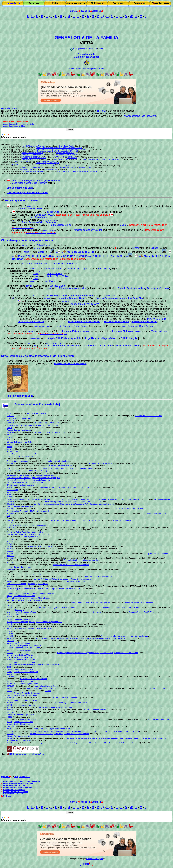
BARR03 (9, 650)
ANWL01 (10, 428)
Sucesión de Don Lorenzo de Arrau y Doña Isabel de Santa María (55, 166)
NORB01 (10, 684)
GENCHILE (45, 327)
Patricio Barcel (23, 650)
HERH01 (9, 660)
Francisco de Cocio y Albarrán (87, 230)
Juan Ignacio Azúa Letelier (24, 705)
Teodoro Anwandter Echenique (32, 153)
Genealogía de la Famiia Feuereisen (99, 577)
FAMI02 (57, 212)
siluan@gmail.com (113, 159)
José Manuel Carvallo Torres (25, 695)
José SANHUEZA (45, 215)
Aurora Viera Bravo (23, 276)
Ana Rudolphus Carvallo (30, 156)
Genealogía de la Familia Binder (27, 544)
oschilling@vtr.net (103, 603)
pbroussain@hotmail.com (39, 598)
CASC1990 (10, 698)
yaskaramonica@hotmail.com (48, 425)
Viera (101, 49)
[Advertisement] (87, 27)
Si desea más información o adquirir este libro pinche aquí (125, 636)
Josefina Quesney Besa (72, 298)
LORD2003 (10, 499)
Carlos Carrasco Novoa (23, 669)
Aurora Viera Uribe (17, 331)
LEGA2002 (10, 608)
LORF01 (9, 700)
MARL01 (9, 596)
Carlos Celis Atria (22, 731)
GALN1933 (10, 502)
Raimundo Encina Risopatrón (26, 619)
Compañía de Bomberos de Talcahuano (32, 435)
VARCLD (10, 624)
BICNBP (65, 302)
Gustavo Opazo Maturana (27, 549)
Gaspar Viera (14, 264)
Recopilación (18, 413)
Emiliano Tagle (20, 546)
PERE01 (9, 662)
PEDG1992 (10, 570)
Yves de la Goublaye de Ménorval (29, 738)
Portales (48, 691)
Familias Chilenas (51, 544)
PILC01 (9, 413)
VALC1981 (10, 743)
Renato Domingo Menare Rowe (27, 581)
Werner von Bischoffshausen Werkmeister (32, 520)
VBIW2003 (10, 521)
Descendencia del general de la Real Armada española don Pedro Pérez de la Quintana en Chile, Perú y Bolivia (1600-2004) (116, 738)
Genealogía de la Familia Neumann (144, 612)
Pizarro (25, 252)
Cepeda (154, 248)
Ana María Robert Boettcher (18, 532)
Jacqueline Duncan (85, 168)
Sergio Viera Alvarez (18, 338)
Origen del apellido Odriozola (26, 444)
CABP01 (9, 506)
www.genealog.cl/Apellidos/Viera (140, 116)
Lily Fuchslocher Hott (24, 423)
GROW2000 (11, 638)
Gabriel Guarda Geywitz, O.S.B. (28, 416)
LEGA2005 (10, 636)
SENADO (10, 634)
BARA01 (9, 643)
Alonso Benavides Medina (65, 153)
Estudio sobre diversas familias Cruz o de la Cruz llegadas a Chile (61, 504)
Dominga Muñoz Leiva (158, 288)
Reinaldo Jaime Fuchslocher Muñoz (21, 511)
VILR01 (38, 339)
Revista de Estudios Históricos (100, 463)
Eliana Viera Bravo (22, 273)
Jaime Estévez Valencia (24, 655)
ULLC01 (9, 724)
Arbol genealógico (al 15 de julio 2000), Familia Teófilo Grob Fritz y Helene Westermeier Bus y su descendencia (82, 638)
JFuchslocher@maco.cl (44, 475)
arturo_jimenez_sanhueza (46, 622)
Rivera (136, 248)
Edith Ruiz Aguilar (129, 338)
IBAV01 (30, 343)
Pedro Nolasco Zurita (60, 225)
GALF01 (9, 681)
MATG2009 (31, 331)
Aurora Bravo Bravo (54, 268)
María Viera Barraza (23, 248)
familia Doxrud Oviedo (22, 161)
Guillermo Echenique (23, 667)
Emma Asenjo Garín (26, 170)
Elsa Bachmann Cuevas (16, 584)
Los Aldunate (12, 591)
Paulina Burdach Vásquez (67, 168)
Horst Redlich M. (14, 603)
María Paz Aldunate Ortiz (17, 614)
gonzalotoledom (160, 719)
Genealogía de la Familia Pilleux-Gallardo (22, 781)
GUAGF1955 (11, 468)
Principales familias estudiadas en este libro (82, 560)
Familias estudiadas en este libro (70, 363)
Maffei (113, 296)
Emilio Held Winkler (23, 514)
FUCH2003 (10, 589)
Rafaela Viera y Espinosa (20, 326)
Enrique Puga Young (22, 605)
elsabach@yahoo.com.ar (38, 584)
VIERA (87, 43)
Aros (49, 343)
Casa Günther (12, 490)
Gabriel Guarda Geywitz (26, 509)
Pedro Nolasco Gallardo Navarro (29, 502)
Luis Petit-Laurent (14, 574)
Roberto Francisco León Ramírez (94, 159)
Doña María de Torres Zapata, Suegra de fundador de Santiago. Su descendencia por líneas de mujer (71, 731)
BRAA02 (33, 269)
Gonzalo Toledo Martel (23, 567)
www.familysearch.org (22, 418)
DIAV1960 (10, 688)
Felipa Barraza (44, 245)
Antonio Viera (14, 245)
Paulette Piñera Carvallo (144, 321)
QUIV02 (9, 627)
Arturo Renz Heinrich (51, 170)
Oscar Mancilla (20, 631)
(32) (134, 256)
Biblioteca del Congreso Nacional (27, 665)
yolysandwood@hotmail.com (43, 593)
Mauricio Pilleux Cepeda (86, 57)
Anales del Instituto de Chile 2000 (28, 542)
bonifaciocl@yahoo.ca (122, 520)
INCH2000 (10, 542)
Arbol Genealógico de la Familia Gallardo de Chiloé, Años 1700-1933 (72, 502)
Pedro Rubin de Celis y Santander (39, 222)
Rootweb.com (12, 451)
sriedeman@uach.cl (40, 525)
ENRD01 (9, 715)
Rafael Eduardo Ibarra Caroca (98, 346)
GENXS (12, 754)
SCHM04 (10, 674)
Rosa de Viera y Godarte (28, 220)
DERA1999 (30, 286)
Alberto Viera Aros (17, 343)
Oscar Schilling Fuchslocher (27, 487)
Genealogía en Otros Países (16, 792)
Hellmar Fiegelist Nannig (25, 653)
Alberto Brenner (13, 537)
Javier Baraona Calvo (82, 296)
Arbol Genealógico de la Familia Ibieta (55, 729)
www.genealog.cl (80, 49)
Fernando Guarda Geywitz (27, 468)
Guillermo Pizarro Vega (24, 703)
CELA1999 (10, 731)
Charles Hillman (72, 158)
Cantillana (57, 343)
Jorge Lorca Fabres (22, 700)
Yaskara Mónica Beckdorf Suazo (20, 425)
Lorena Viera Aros (22, 346)
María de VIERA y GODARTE (31, 212)
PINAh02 (10, 447)
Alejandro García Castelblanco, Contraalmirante (26, 572)
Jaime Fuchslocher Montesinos (20, 475)
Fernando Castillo (22, 551)
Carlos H (16, 577)
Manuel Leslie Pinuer (29, 159)
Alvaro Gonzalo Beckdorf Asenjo (33, 171)
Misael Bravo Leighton (78, 268)
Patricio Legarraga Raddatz (27, 608)
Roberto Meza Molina (58, 276)
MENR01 (10, 581)
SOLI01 (9, 691)
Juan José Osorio (38, 217)
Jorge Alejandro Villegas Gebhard (101, 338)
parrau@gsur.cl (39, 600)
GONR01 (10, 495)
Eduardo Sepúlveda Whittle (131, 288)
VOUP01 (9, 629)
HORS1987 (10, 686)
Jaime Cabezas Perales (24, 506)
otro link (105, 444)
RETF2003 (10, 563)
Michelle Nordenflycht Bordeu (26, 683)
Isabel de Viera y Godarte (28, 230)
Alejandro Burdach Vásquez (68, 154)
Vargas (155, 331)
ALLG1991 (10, 464)
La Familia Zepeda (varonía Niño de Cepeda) (73, 703)
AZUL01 (9, 705)
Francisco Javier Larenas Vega (28, 539)
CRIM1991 (10, 710)
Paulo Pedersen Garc (25, 569)
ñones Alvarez (23, 657)
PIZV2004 (26, 246)
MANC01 (10, 631)
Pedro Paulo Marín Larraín (24, 596)
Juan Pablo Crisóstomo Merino (28, 710)
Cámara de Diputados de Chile (19, 442)
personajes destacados (48, 180)
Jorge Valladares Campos (26, 743)
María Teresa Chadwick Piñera (84, 321)
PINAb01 (10, 544)
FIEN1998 (10, 653)
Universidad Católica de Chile (84, 304)
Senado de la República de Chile (28, 634)
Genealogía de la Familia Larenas (55, 648)
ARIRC (9, 492)
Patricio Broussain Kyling (17, 598)
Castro (123, 225)
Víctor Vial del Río (157, 688)
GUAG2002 (10, 509)
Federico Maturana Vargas (76, 331)
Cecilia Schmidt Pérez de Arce (26, 672)
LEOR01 (9, 456)
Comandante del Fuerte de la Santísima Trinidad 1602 (53, 264)
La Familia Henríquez (23, 447)
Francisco (19, 729)
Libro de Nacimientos (16, 459)
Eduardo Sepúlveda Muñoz (73, 288)
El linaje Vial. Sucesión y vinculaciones (43, 688)
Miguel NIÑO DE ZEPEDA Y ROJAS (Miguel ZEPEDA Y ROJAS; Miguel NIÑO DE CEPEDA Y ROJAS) (71, 256)
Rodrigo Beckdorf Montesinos (68, 171)
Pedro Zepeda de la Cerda (80, 252)
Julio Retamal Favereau (25, 558)
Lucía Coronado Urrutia (128, 346)
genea (75, 11)
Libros (15, 492)
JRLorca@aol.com (162, 499)
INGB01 (9, 717)
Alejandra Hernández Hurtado (26, 660)
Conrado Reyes (54, 273)
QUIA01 (9, 658)
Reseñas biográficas (51, 665)
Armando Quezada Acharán (18, 579)
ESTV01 (9, 655)
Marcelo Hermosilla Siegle (18, 534)
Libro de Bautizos (22, 449)
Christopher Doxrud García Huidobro (22, 471)
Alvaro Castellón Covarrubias (19, 466)
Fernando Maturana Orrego (127, 331)
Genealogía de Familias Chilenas (49, 447)
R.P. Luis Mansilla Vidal (25, 420)
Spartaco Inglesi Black (22, 717)
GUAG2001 (10, 712)
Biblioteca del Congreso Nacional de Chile (55, 707)
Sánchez (54, 286)
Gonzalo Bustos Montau (76, 581)
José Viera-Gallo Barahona (29, 298)
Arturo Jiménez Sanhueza (17, 622)
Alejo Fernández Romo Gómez (72, 326)
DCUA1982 (38, 327)
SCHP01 (9, 672)
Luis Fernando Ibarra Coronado (62, 346)
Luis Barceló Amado (22, 643)
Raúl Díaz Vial (20, 688)
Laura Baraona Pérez (56, 296)
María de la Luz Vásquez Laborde (33, 154)
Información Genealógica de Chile (18, 783)
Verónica (17, 681)
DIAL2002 (10, 729)
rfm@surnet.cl (43, 511)
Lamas (35, 729)
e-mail (32, 614)
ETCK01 (9, 485)
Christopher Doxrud (50, 161)
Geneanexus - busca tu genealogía (30, 754)
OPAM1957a (11, 549)
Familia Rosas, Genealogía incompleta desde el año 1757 (57, 588)
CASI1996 (10, 551)
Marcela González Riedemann (27, 494)
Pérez (107, 296)
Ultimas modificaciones (10, 144)
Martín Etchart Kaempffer (24, 485)
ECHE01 (9, 667)
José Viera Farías (16, 286)
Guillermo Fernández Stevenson (27, 693)
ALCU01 (9, 523)
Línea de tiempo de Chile (20, 188)
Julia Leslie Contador (61, 159)
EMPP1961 (10, 641)
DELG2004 (10, 739)
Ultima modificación (78, 69)
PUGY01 (9, 605)
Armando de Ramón (24, 528)
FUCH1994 (10, 423)
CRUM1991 (10, 504)
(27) (168, 252)
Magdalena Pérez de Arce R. (26, 662)
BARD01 (31, 296)
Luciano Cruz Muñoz (24, 504)
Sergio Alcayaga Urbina (23, 523)
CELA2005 (10, 734)
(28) (56, 252)
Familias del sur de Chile (20, 396)
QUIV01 (9, 617)
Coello (41, 252)
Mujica (107, 268)
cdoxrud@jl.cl (43, 471)
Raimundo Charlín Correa (26, 726)
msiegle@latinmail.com (40, 534)
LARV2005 (10, 539)
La (15, 437)
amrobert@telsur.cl (40, 532)
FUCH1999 (10, 433)
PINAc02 (9, 437)
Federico (25, 158)
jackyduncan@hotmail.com (59, 461)
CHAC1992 (10, 727)
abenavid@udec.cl (38, 482)
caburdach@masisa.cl (41, 480)
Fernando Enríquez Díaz (24, 715)
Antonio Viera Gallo (17, 296)
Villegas (163, 331)
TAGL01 (9, 547)
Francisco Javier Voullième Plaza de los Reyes (33, 629)
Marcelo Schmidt (21, 674)
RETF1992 (48, 298)
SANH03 (32, 339)
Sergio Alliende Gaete (24, 463)
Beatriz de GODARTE (31, 209)
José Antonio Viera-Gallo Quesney (29, 183)
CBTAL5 (9, 435)
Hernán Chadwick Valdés (117, 321)
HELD (10, 514)
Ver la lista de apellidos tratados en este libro (121, 608)
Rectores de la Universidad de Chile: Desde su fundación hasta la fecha (62, 579)
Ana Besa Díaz (135, 298)
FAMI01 (9, 418)
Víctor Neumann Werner (26, 612)
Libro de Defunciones (23, 624)
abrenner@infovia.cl (30, 537)
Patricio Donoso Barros (23, 722)
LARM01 (9, 646)
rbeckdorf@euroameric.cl (88, 171)
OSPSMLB (10, 449)
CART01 (9, 696)
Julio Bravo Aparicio (22, 736)
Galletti (24, 681)
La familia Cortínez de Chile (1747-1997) (47, 734)
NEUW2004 (10, 612)
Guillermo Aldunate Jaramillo (62, 156)
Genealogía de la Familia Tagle (40, 546)
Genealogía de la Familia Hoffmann (138, 603)
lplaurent (32, 574)
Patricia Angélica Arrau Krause (19, 600)
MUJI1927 (10, 497)
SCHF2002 (10, 487)
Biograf (25, 707)
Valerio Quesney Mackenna (111, 298)
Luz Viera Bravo (21, 281)
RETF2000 (10, 558)
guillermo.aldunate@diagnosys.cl (46, 478)
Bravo (100, 268)
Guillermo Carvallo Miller (38, 158)
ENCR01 (9, 619)
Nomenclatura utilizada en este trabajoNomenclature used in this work (18, 125)
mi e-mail (101, 111)
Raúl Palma (50, 281)
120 (23, 264)
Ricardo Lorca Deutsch (25, 499)
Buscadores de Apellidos (14, 794)
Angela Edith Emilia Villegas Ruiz (64, 338)
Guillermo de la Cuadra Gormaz (29, 586)
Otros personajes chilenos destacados (27, 193)
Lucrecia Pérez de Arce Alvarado (33, 146)
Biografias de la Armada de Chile (60, 572)
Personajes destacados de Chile (18, 788)
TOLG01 (9, 567)
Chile (91, 49)
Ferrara (30, 681)
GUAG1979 (45, 220)
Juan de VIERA (18, 206)
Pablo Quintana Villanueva (24, 617)
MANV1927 (10, 421)
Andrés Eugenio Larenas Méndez (27, 645)
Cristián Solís (18, 691)
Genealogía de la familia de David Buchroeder (26, 454)
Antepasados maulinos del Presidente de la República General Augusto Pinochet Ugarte (74, 743)
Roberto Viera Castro (18, 268)
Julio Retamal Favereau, (25, 554)
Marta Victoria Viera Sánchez (28, 288)
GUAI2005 (71, 302)
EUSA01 (9, 444)
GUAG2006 (53, 220)
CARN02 (9, 669)
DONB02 (10, 722)
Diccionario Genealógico (14, 790)
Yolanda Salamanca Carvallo (18, 593)
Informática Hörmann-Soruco (47, 686)
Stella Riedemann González (18, 525)
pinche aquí (19, 610)
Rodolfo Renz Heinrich (23, 440)
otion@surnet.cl (94, 612)
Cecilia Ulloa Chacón (22, 724)
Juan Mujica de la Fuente (25, 497)
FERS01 (9, 693)
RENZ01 (9, 440)
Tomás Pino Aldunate (15, 518)
